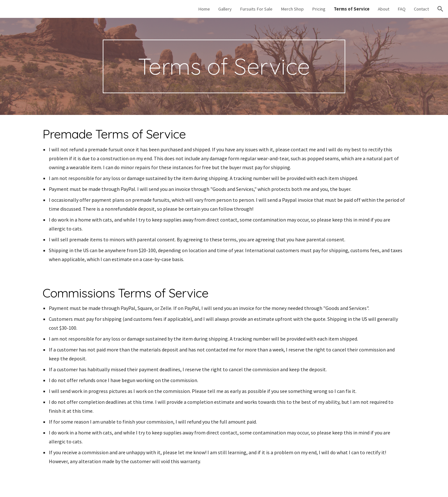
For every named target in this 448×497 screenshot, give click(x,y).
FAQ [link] (402, 9)
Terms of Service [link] (352, 9)
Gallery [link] (225, 9)
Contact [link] (421, 9)
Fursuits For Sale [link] (256, 9)
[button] (440, 9)
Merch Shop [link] (292, 9)
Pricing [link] (319, 9)
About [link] (384, 9)
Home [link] (204, 9)
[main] (224, 66)
